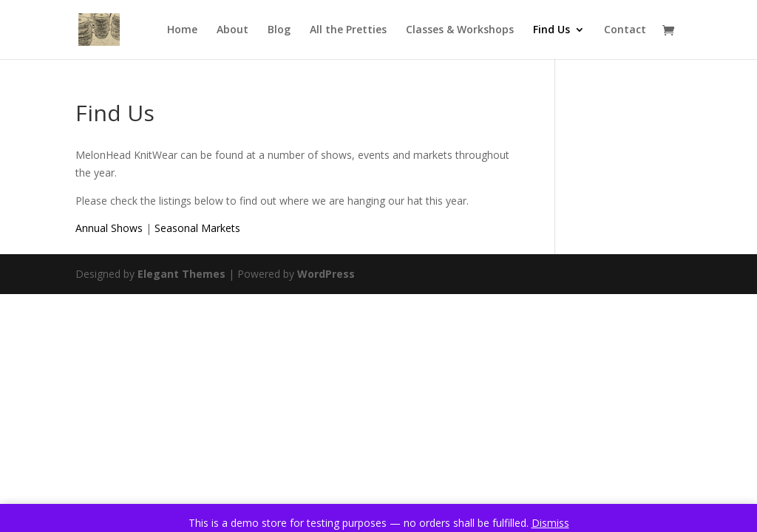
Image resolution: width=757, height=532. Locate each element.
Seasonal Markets (197, 228)
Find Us (551, 30)
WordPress (326, 274)
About (232, 30)
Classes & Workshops (460, 30)
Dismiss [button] (550, 523)
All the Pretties (348, 30)
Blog (279, 30)
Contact (625, 30)
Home (182, 30)
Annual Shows (109, 228)
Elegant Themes (181, 274)
